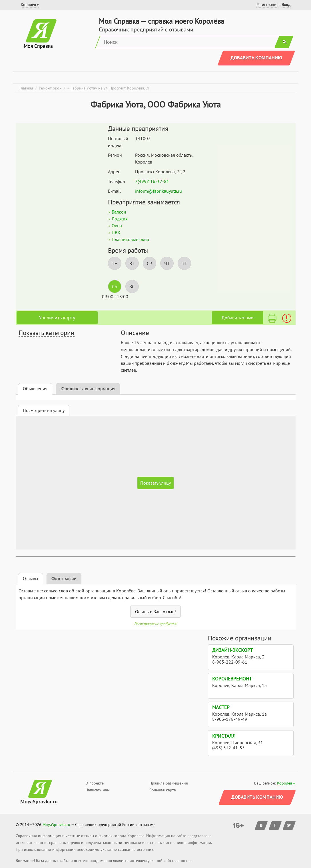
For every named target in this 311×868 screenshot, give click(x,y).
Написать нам (98, 790)
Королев (285, 783)
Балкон (119, 212)
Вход (286, 5)
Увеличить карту (57, 317)
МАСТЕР (221, 707)
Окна (117, 226)
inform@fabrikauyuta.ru (158, 191)
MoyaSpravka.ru (56, 825)
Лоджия (120, 219)
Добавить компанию (256, 58)
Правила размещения (169, 783)
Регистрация (267, 5)
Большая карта (163, 790)
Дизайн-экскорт (232, 650)
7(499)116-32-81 (152, 181)
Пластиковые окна (130, 239)
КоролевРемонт (232, 679)
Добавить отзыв (237, 318)
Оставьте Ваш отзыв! (155, 612)
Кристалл (224, 736)
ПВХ (116, 232)
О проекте (95, 783)
